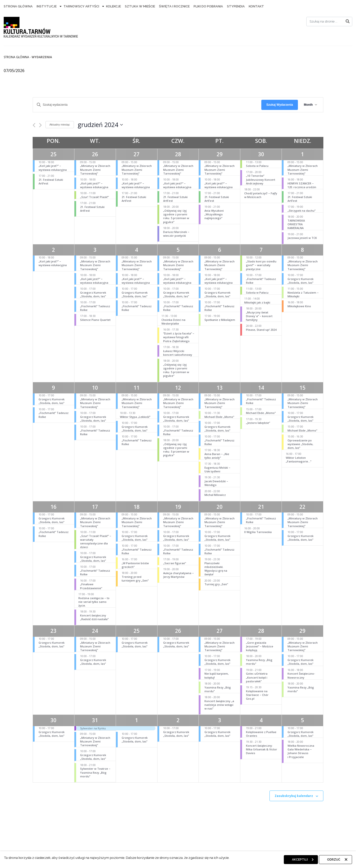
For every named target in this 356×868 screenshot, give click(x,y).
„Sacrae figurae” (175, 563)
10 (95, 388)
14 (261, 388)
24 (95, 631)
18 (136, 507)
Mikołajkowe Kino (299, 306)
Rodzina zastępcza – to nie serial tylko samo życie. (94, 602)
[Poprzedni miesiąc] (34, 125)
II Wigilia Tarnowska (258, 532)
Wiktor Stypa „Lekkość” (135, 417)
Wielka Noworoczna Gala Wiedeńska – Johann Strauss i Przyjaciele (301, 751)
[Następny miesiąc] (40, 125)
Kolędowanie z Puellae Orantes (261, 734)
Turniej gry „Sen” (216, 584)
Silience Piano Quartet (95, 320)
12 (178, 388)
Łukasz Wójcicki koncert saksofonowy (178, 353)
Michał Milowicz (215, 495)
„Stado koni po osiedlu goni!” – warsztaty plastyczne (261, 265)
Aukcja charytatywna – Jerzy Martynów (178, 575)
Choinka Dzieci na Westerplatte (173, 322)
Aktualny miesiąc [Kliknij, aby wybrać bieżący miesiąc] (60, 125)
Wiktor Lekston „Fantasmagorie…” (299, 460)
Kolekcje (113, 6)
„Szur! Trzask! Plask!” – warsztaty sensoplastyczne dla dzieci (96, 542)
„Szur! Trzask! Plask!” (94, 197)
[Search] (329, 22)
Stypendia (236, 6)
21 (261, 507)
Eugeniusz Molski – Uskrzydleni (217, 469)
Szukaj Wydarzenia (280, 105)
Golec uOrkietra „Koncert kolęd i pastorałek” (257, 677)
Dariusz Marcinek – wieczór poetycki (176, 234)
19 (178, 507)
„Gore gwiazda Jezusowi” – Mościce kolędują (260, 646)
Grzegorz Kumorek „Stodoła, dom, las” (93, 294)
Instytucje (47, 6)
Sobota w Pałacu (257, 166)
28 (178, 154)
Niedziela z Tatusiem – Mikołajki (303, 294)
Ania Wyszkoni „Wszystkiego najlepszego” (214, 214)
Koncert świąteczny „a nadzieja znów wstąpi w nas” (219, 705)
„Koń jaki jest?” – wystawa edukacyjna (53, 168)
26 (95, 154)
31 (95, 720)
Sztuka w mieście (140, 6)
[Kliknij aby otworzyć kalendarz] (100, 125)
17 (95, 507)
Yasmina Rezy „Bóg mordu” (218, 689)
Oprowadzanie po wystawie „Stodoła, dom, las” (300, 444)
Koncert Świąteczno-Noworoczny (301, 675)
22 (302, 507)
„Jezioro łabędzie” (258, 423)
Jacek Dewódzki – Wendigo (216, 483)
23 (53, 631)
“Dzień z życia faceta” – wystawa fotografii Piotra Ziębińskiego (179, 337)
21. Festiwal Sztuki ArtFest (51, 181)
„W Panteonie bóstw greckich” (135, 565)
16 (53, 507)
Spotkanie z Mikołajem (220, 320)
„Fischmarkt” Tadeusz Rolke (95, 308)
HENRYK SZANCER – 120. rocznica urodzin (302, 185)
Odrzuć (334, 860)
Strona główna (16, 57)
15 (302, 388)
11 (136, 388)
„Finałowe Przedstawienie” (91, 586)
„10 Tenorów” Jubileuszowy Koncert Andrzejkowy (261, 179)
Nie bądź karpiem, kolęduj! (217, 675)
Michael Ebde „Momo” (219, 417)
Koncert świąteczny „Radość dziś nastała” (94, 617)
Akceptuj (300, 860)
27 (136, 154)
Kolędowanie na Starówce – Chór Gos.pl (257, 695)
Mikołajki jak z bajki (257, 302)
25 (53, 154)
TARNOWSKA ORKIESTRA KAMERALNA (296, 224)
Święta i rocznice (174, 6)
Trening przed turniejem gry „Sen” (135, 579)
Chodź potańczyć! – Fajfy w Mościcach (261, 195)
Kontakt (256, 6)
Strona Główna (18, 6)
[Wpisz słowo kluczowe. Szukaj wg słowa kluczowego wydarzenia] (147, 105)
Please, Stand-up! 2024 (261, 330)
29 (220, 154)
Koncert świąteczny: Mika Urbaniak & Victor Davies (262, 749)
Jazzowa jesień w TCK (302, 238)
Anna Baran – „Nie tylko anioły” (217, 456)
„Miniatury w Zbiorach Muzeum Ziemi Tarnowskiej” (95, 169)
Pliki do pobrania (208, 6)
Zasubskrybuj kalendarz (294, 796)
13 (220, 388)
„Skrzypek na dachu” (301, 211)
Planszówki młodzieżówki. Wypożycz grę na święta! (216, 569)
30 (261, 154)
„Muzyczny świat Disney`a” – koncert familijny (259, 316)
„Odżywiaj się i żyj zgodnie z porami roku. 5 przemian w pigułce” (176, 216)
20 (220, 507)
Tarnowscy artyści (81, 6)
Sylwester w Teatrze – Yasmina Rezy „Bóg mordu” (95, 772)
